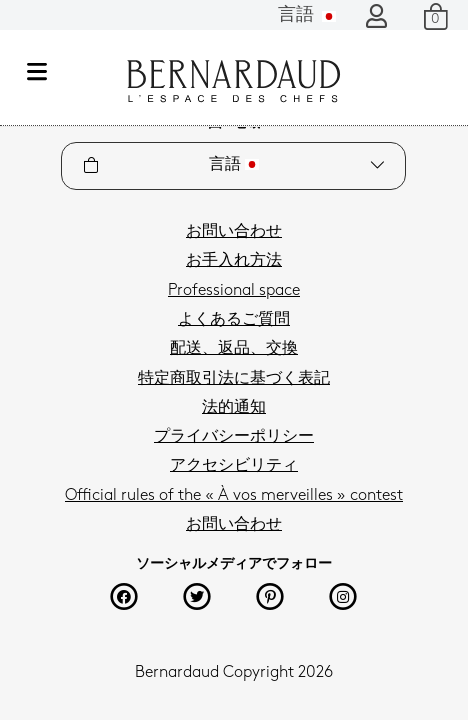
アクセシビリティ (234, 466)
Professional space (234, 291)
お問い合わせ (234, 232)
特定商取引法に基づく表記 (234, 379)
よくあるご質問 (234, 320)
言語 (307, 15)
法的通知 (234, 408)
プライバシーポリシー (234, 437)
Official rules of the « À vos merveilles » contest (234, 496)
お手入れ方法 (234, 261)
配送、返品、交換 (234, 349)
